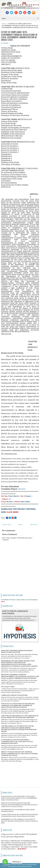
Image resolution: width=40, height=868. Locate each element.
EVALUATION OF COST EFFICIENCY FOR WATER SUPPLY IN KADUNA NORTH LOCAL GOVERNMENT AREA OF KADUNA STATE (19, 798)
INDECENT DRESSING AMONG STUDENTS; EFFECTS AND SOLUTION (17, 651)
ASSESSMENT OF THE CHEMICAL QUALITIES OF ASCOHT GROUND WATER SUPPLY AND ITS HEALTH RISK (19, 821)
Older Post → (34, 525)
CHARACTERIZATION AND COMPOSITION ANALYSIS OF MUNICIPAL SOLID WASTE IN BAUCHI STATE (19, 815)
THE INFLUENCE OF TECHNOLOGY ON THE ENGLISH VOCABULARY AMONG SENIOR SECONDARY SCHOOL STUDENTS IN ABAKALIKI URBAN (19, 729)
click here (22, 489)
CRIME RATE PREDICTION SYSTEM (14, 695)
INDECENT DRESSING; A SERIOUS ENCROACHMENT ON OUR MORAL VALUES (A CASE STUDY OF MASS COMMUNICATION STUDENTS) (20, 676)
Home (4, 24)
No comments (5, 43)
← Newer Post (6, 525)
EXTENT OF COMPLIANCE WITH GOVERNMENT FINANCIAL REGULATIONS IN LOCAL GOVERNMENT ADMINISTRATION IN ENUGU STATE (19, 36)
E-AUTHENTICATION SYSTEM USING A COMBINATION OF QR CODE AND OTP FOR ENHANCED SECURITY (17, 742)
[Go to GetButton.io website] (5, 866)
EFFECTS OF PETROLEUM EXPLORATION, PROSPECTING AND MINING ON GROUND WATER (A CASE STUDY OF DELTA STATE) (19, 805)
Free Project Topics (8, 687)
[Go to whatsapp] (5, 862)
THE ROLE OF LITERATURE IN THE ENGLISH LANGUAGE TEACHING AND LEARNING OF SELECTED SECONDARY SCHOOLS (18, 706)
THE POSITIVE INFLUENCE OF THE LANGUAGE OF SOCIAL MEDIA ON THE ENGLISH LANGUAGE (20, 717)
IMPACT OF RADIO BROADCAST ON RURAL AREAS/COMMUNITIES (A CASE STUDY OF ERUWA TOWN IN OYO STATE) (19, 754)
